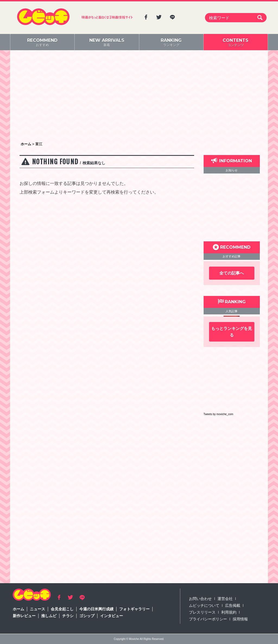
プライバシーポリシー (208, 619)
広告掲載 (233, 605)
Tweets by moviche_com (219, 414)
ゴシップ (87, 616)
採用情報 (240, 619)
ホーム (18, 609)
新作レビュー (24, 616)
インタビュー (112, 616)
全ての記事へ (232, 273)
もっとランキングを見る (232, 332)
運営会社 (225, 599)
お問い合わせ (200, 599)
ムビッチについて (204, 605)
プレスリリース (202, 612)
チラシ (68, 616)
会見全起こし (62, 609)
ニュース (37, 609)
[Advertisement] (139, 96)
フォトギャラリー (134, 609)
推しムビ (49, 616)
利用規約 (229, 612)
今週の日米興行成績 (96, 609)
